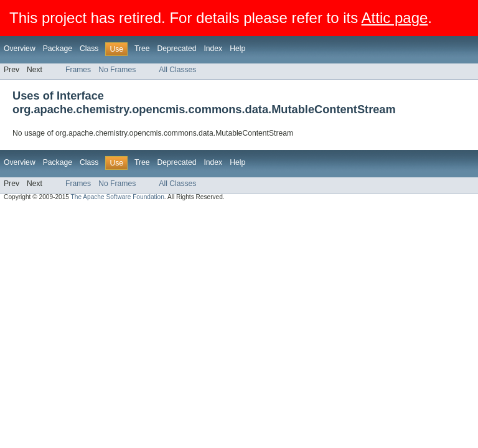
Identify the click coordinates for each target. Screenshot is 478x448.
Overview (20, 49)
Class (89, 49)
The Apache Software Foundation (118, 197)
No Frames (117, 70)
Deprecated (177, 49)
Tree (142, 49)
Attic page (395, 18)
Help (237, 49)
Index (213, 49)
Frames (78, 70)
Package (58, 49)
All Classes (177, 70)
